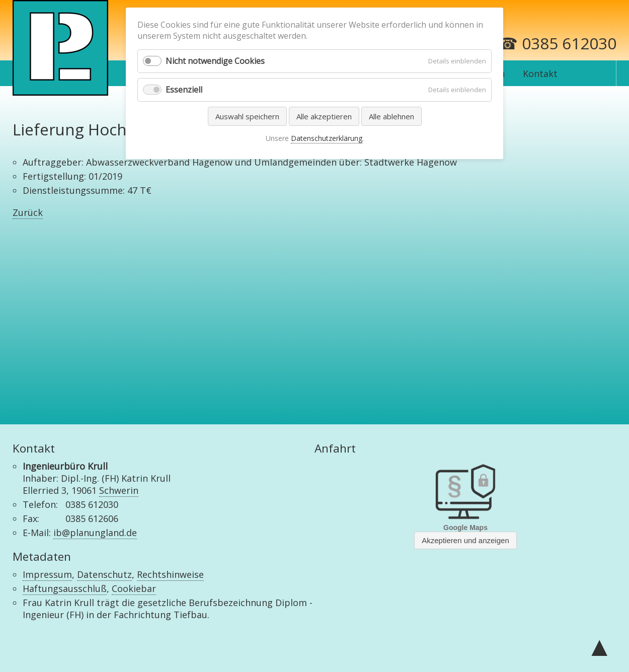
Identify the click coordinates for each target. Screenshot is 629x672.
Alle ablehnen (391, 116)
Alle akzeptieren (324, 116)
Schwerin (119, 490)
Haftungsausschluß (65, 588)
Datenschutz (104, 574)
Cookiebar (134, 588)
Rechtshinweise (170, 574)
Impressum (47, 574)
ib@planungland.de (95, 533)
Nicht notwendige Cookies (215, 61)
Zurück (28, 212)
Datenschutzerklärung (327, 138)
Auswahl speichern (247, 116)
